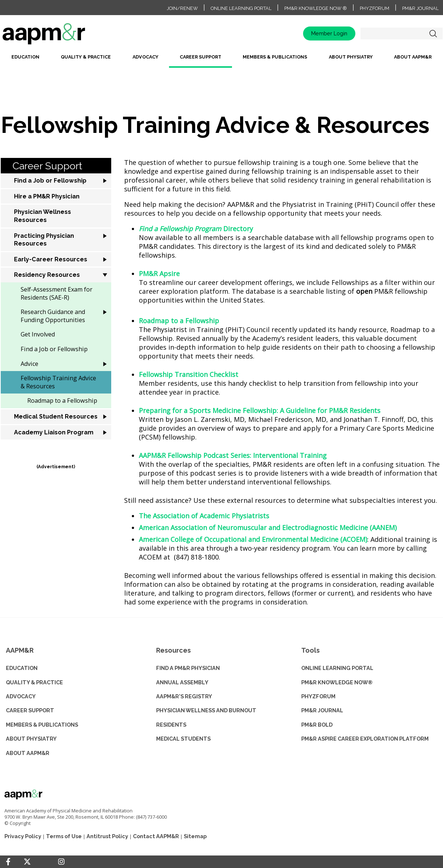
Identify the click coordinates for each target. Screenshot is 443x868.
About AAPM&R (413, 57)
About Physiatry (351, 57)
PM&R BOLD (317, 725)
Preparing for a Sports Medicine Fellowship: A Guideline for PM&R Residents (260, 410)
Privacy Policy (23, 836)
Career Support (201, 57)
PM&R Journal (420, 8)
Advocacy (145, 57)
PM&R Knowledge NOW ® (316, 8)
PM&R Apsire (159, 274)
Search (433, 33)
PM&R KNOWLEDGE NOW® (337, 682)
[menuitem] (25, 60)
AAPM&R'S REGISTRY (184, 696)
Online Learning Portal (241, 8)
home (67, 36)
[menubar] (222, 60)
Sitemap (195, 836)
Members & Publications (275, 57)
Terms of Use (64, 836)
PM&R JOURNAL (322, 710)
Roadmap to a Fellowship (179, 321)
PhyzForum (375, 8)
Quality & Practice (86, 57)
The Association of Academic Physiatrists (204, 516)
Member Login (329, 33)
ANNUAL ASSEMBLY (182, 682)
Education (25, 57)
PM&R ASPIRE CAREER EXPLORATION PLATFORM (365, 739)
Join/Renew (182, 8)
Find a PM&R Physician (188, 668)
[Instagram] (61, 862)
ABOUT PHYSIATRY (31, 739)
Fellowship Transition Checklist (189, 374)
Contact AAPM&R (156, 836)
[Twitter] (27, 862)
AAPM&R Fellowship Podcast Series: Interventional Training (233, 455)
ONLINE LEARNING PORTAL (337, 668)
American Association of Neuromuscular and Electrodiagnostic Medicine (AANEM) (268, 527)
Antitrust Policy (107, 836)
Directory (196, 229)
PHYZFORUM (318, 696)
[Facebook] (8, 862)
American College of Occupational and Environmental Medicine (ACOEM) (253, 539)
